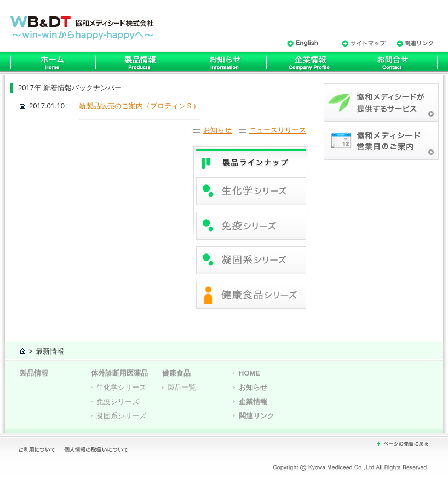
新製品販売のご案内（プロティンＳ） (139, 106)
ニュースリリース (278, 130)
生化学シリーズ (121, 387)
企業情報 (253, 402)
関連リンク (257, 416)
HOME (249, 373)
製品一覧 (182, 387)
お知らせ (217, 130)
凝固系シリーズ (121, 416)
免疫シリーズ (118, 402)
